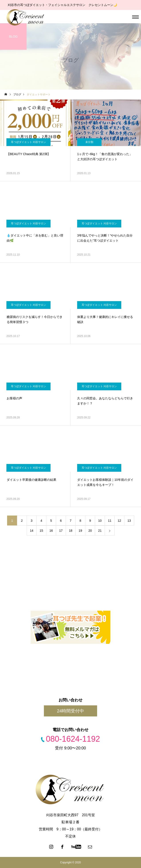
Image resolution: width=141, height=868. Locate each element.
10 (100, 521)
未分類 (89, 142)
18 (71, 531)
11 (110, 521)
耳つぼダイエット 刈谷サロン (28, 142)
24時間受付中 (70, 711)
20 (90, 531)
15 (41, 531)
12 (119, 521)
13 (129, 521)
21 (100, 531)
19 (80, 531)
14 (32, 531)
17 (61, 531)
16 (51, 531)
